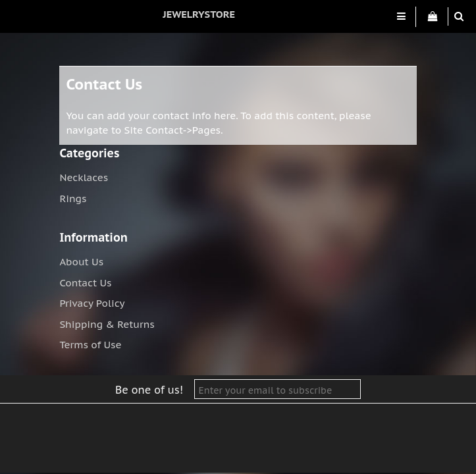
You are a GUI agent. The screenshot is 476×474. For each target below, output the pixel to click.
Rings (73, 198)
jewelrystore (199, 14)
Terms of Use (90, 345)
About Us (81, 262)
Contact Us (85, 283)
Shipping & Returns (107, 324)
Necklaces (84, 177)
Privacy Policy (92, 303)
